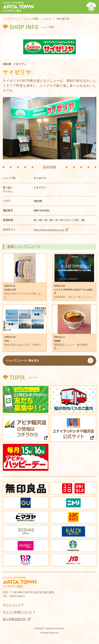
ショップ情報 (31, 19)
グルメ (48, 19)
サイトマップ (12, 605)
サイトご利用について (17, 612)
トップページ (10, 19)
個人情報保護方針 (14, 619)
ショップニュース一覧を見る (23, 361)
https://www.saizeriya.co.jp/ (49, 230)
